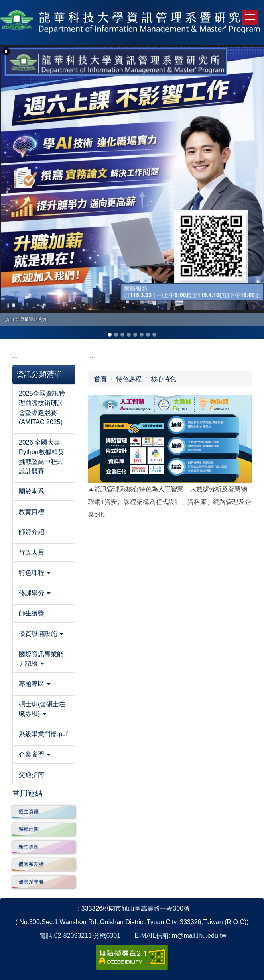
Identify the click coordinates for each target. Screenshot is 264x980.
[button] (6, 51)
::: (15, 356)
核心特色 (164, 379)
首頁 (100, 379)
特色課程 (129, 379)
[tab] (110, 335)
